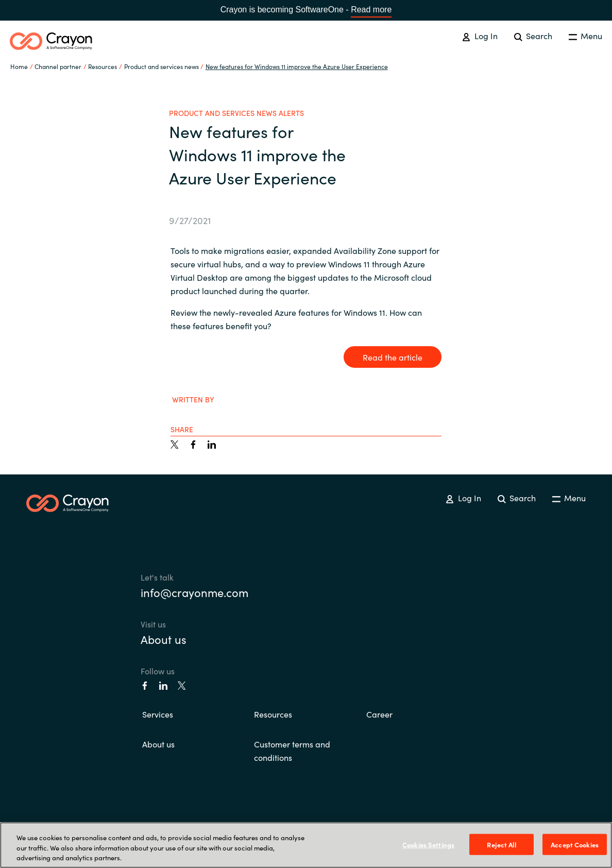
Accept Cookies (575, 844)
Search (533, 36)
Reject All (501, 844)
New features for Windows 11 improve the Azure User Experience (297, 66)
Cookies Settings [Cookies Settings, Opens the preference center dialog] (428, 844)
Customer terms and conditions (292, 751)
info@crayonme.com (194, 592)
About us (164, 639)
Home (19, 66)
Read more (371, 10)
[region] (306, 845)
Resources (273, 714)
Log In (480, 36)
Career (379, 714)
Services (158, 714)
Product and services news (161, 66)
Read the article (393, 357)
